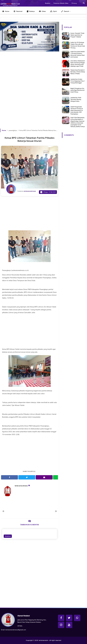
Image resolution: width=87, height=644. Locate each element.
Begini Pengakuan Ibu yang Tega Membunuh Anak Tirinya (77, 90)
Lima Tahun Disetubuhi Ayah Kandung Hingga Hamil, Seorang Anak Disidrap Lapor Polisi (78, 64)
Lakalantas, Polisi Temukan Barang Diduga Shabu (76, 99)
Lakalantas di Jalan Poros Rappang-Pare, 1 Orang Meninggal (78, 81)
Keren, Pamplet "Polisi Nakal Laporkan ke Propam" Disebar (77, 35)
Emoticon (8, 536)
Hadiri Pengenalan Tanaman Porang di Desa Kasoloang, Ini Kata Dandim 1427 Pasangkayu (77, 110)
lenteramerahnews (21, 486)
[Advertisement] (30, 75)
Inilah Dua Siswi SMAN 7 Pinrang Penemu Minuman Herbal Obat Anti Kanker (77, 54)
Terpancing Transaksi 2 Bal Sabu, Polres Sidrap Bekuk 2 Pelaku (78, 72)
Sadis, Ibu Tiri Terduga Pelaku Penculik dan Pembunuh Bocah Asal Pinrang (78, 45)
